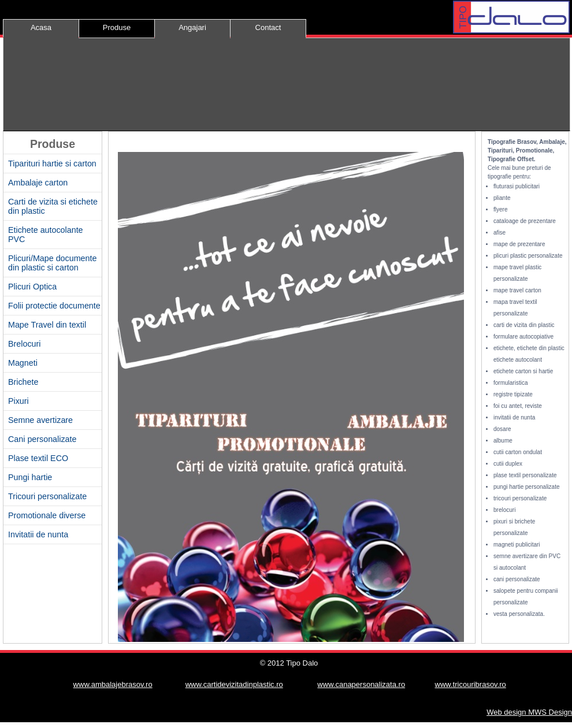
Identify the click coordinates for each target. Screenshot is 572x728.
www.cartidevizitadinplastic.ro (234, 684)
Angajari (192, 27)
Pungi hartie (30, 477)
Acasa (41, 27)
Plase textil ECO (38, 458)
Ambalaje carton (38, 183)
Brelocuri (24, 344)
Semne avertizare (40, 420)
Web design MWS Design (529, 712)
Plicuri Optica (32, 287)
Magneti (23, 363)
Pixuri (18, 401)
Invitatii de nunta (38, 534)
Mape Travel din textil (47, 325)
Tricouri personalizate (47, 496)
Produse (117, 27)
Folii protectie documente (54, 306)
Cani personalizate (42, 439)
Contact (268, 27)
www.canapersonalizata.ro (361, 684)
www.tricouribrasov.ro (471, 684)
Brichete (23, 382)
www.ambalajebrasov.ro (113, 684)
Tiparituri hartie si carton (52, 164)
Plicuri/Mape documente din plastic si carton (52, 263)
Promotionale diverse (47, 515)
